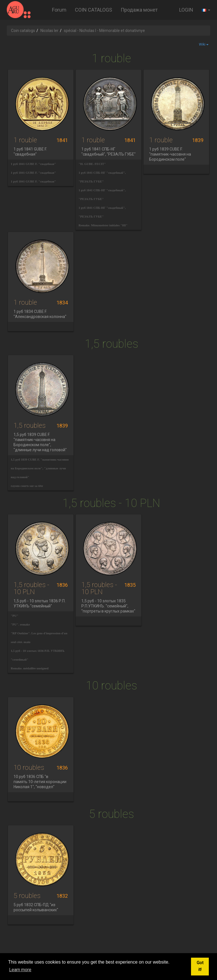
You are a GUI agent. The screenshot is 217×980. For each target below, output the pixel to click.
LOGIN (186, 10)
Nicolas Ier (49, 31)
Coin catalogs (23, 31)
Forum (59, 10)
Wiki (204, 44)
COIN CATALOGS (94, 10)
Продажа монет (139, 10)
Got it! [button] (200, 966)
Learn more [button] (20, 970)
